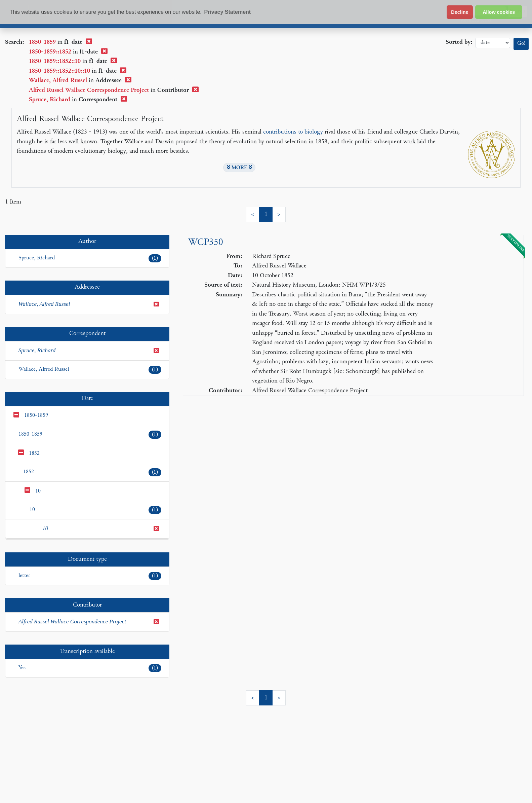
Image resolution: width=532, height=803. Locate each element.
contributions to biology (293, 132)
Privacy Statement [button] (227, 12)
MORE (239, 168)
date (493, 43)
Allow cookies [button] (499, 12)
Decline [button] (460, 12)
